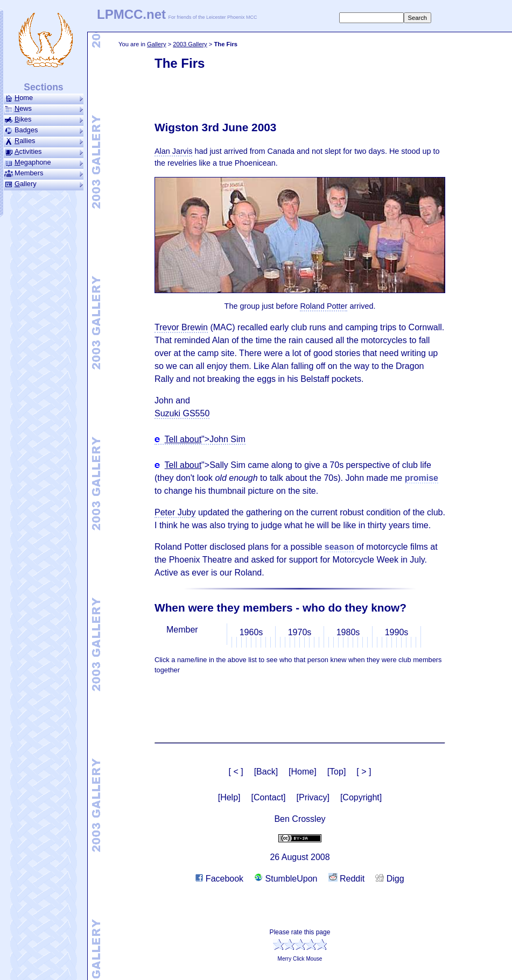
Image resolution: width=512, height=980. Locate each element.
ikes (44, 119)
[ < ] (236, 772)
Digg (390, 879)
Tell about (183, 439)
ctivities (44, 152)
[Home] (303, 772)
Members (44, 173)
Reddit (347, 879)
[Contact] (269, 797)
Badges (44, 130)
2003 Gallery (190, 44)
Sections (43, 87)
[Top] (337, 772)
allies (44, 141)
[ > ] (364, 772)
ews (44, 109)
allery (44, 184)
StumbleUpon (286, 879)
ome (44, 98)
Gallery (156, 44)
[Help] (229, 797)
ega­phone (44, 162)
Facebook (219, 879)
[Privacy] (313, 797)
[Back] (266, 772)
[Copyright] (361, 797)
